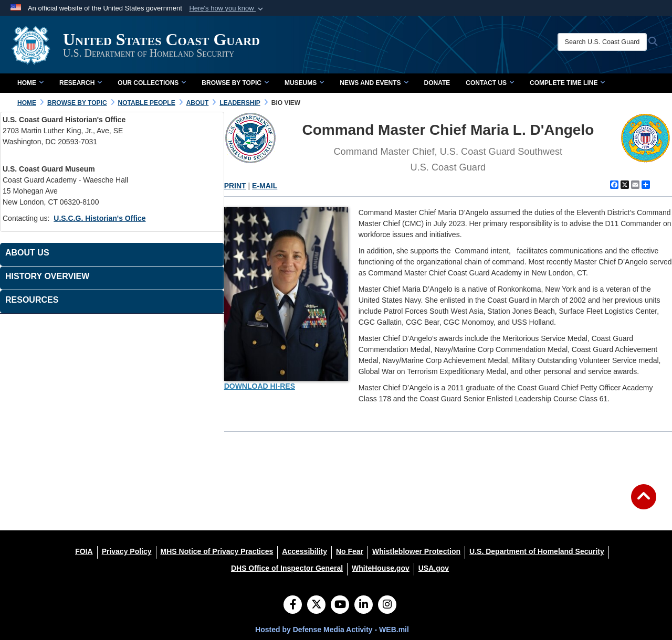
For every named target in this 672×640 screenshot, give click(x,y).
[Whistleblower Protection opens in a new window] (416, 551)
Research (81, 83)
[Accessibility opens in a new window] (304, 551)
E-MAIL (265, 186)
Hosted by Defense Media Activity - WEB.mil (332, 630)
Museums (304, 83)
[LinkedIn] (364, 605)
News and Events (374, 83)
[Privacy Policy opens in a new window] (127, 551)
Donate (437, 83)
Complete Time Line (567, 83)
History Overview (47, 276)
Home (30, 83)
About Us (27, 253)
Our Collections (152, 83)
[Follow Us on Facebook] (293, 605)
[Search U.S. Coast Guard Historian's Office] (602, 42)
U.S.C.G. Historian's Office (99, 218)
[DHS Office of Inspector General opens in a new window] (287, 568)
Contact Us (490, 83)
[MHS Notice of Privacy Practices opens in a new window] (217, 551)
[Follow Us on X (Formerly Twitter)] (316, 605)
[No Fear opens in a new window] (350, 551)
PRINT (235, 186)
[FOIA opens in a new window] (84, 551)
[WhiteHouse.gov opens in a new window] (381, 568)
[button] (227, 8)
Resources (32, 300)
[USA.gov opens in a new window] (434, 568)
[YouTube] (340, 605)
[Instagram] (387, 605)
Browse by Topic (235, 83)
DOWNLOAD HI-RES (260, 386)
